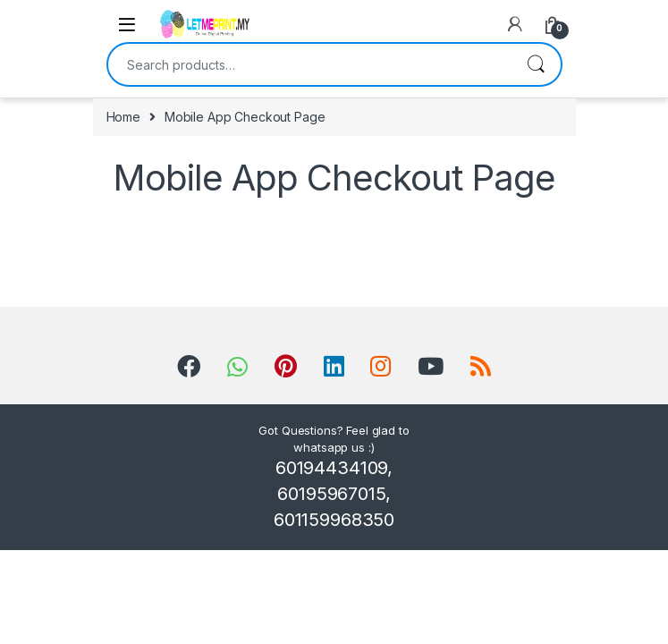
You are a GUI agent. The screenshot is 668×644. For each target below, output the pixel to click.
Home (123, 117)
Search (536, 64)
